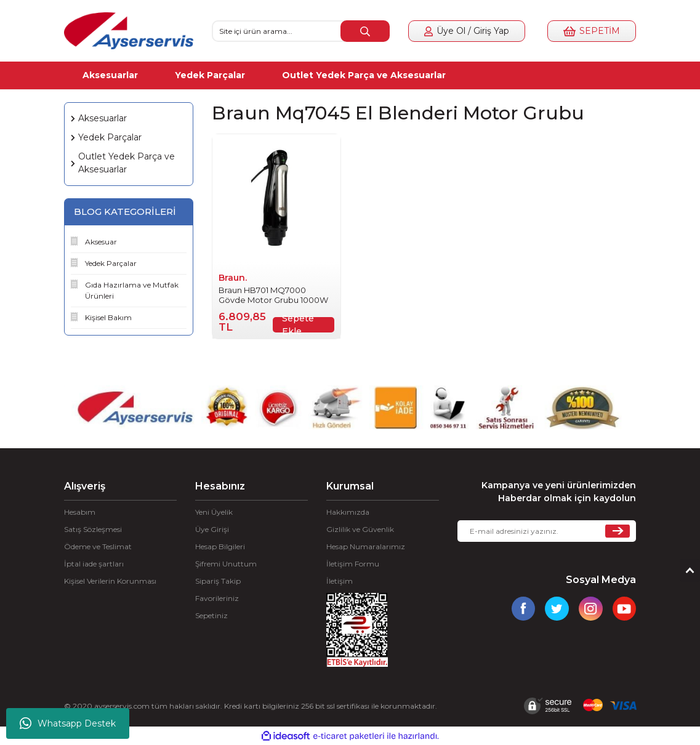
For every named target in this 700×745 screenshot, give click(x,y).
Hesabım (80, 512)
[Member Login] (467, 31)
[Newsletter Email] (547, 531)
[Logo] (129, 31)
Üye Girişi (212, 529)
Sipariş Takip (218, 581)
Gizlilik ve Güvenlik (360, 529)
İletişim (340, 581)
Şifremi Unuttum (226, 564)
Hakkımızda (348, 512)
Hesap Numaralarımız (366, 546)
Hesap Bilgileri (220, 546)
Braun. (233, 278)
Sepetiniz (211, 615)
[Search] (301, 31)
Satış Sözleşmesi (93, 529)
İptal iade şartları (94, 564)
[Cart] (592, 31)
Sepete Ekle (298, 325)
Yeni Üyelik (214, 512)
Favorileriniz (217, 598)
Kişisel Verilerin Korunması (110, 581)
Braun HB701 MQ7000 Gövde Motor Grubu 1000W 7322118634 (273, 295)
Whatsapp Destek (68, 723)
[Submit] (618, 531)
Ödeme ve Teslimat (98, 546)
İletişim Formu (353, 564)
